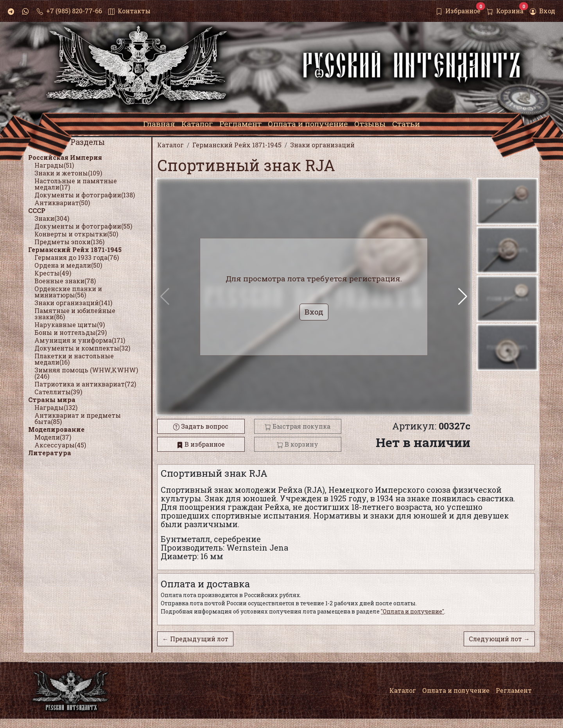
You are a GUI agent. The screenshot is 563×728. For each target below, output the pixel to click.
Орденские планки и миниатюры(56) (68, 292)
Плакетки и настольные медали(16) (74, 359)
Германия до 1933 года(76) (77, 257)
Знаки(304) (52, 218)
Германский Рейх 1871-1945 (75, 250)
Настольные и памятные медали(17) (76, 184)
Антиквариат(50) (62, 203)
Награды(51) (54, 165)
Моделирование (56, 429)
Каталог (403, 690)
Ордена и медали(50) (68, 265)
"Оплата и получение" (412, 611)
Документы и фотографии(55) (83, 226)
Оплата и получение (456, 690)
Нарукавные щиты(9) (70, 325)
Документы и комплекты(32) (82, 348)
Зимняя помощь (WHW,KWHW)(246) (86, 373)
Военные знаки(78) (65, 281)
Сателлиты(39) (58, 392)
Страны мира (52, 400)
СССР (37, 210)
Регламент (514, 690)
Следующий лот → (499, 639)
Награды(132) (56, 407)
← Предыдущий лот (195, 639)
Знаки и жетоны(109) (68, 173)
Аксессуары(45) (60, 445)
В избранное (201, 444)
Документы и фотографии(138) (85, 195)
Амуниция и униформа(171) (80, 340)
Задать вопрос (201, 426)
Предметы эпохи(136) (69, 242)
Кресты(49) (53, 273)
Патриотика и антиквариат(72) (85, 384)
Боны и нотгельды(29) (71, 332)
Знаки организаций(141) (73, 303)
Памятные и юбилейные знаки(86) (75, 314)
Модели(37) (53, 437)
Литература (50, 453)
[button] (463, 297)
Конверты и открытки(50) (76, 234)
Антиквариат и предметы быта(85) (78, 418)
